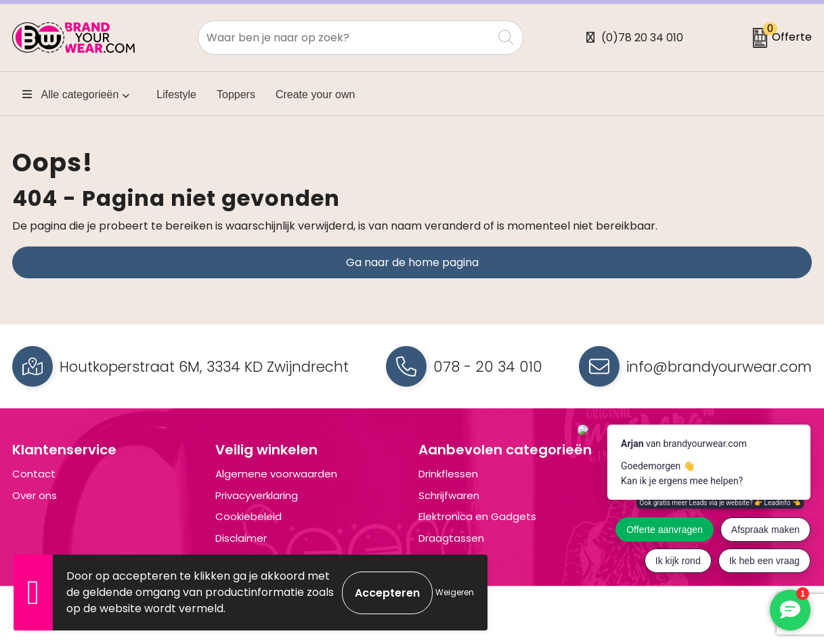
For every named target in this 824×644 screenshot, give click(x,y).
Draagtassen (451, 538)
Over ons (35, 495)
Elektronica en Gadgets (477, 516)
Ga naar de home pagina (412, 262)
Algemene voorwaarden (276, 474)
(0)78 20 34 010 (642, 38)
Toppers (236, 94)
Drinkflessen (448, 474)
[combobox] (345, 38)
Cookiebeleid (248, 516)
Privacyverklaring (257, 495)
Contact (34, 474)
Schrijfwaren (449, 495)
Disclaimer (241, 538)
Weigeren (455, 592)
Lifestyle (176, 94)
